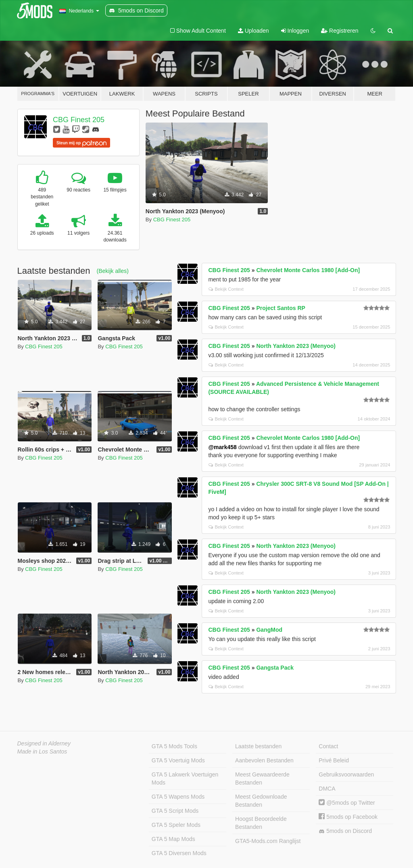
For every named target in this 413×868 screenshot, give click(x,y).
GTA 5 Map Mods (173, 839)
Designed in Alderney (44, 743)
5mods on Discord (345, 831)
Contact (328, 746)
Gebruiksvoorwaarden (346, 774)
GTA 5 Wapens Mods (178, 797)
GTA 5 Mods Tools (174, 746)
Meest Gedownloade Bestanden (261, 801)
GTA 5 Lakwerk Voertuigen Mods (185, 778)
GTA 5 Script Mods (175, 811)
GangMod (269, 630)
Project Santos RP (281, 308)
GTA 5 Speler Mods (176, 825)
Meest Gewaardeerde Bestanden (262, 778)
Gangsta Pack (275, 668)
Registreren (340, 31)
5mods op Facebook (348, 817)
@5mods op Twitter (347, 803)
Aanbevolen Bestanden (264, 760)
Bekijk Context (226, 289)
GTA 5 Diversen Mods (179, 853)
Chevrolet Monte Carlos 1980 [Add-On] (308, 270)
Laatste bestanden (258, 746)
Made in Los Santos (42, 751)
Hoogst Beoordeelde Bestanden (261, 823)
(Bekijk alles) (113, 271)
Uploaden (253, 31)
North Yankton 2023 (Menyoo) (296, 346)
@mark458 (222, 447)
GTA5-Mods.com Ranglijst (268, 841)
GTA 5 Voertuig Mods (178, 760)
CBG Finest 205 (79, 120)
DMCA (327, 789)
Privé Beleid (334, 760)
